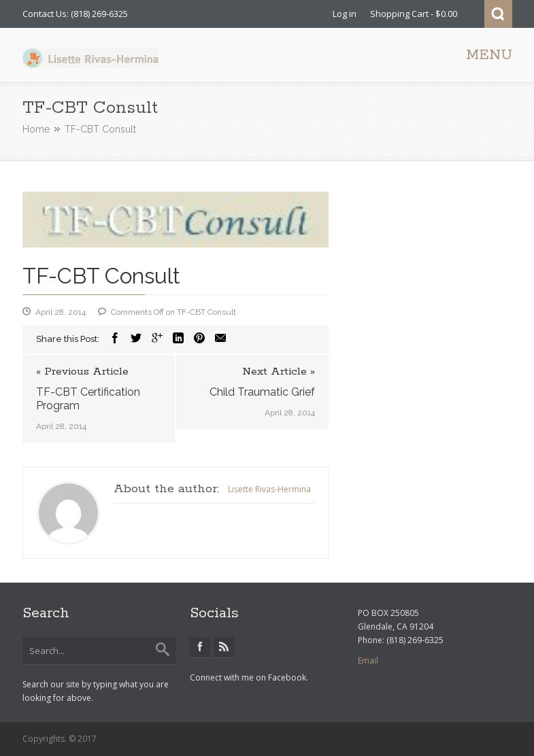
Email (368, 660)
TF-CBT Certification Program (88, 399)
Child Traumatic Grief (262, 392)
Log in (345, 14)
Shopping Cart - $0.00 (414, 14)
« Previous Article (82, 372)
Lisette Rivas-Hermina (269, 489)
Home (36, 129)
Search (498, 14)
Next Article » (279, 372)
